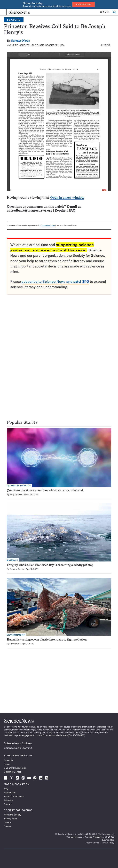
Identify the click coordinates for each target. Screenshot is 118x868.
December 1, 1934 (48, 226)
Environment (16, 635)
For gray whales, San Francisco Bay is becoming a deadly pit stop (50, 565)
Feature (14, 20)
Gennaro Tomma (17, 569)
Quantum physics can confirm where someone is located (45, 491)
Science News (20, 41)
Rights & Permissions (14, 796)
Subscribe (9, 760)
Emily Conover (16, 494)
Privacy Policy (108, 843)
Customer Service (12, 772)
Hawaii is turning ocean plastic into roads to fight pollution (47, 640)
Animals (12, 560)
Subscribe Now (84, 4)
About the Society (12, 815)
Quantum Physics (19, 486)
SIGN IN (105, 12)
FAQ (6, 789)
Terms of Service (92, 843)
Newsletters (10, 793)
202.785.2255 (108, 840)
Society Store (10, 819)
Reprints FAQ (65, 211)
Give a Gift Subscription (15, 768)
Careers (8, 826)
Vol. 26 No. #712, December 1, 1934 (46, 45)
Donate (7, 822)
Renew (7, 764)
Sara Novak (15, 644)
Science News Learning (18, 748)
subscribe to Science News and (55, 281)
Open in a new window (67, 198)
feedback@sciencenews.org (31, 211)
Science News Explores (18, 743)
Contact (8, 804)
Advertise (8, 800)
